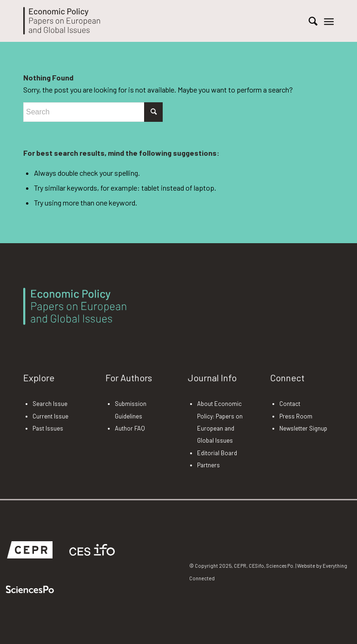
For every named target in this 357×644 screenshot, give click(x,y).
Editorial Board (217, 453)
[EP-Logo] (62, 21)
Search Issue (50, 404)
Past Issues (48, 428)
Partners (208, 465)
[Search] (308, 21)
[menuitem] (308, 21)
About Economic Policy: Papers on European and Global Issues (220, 422)
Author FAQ (130, 428)
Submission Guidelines (131, 410)
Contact (290, 404)
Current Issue (50, 416)
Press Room (296, 416)
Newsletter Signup (303, 428)
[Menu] (329, 21)
